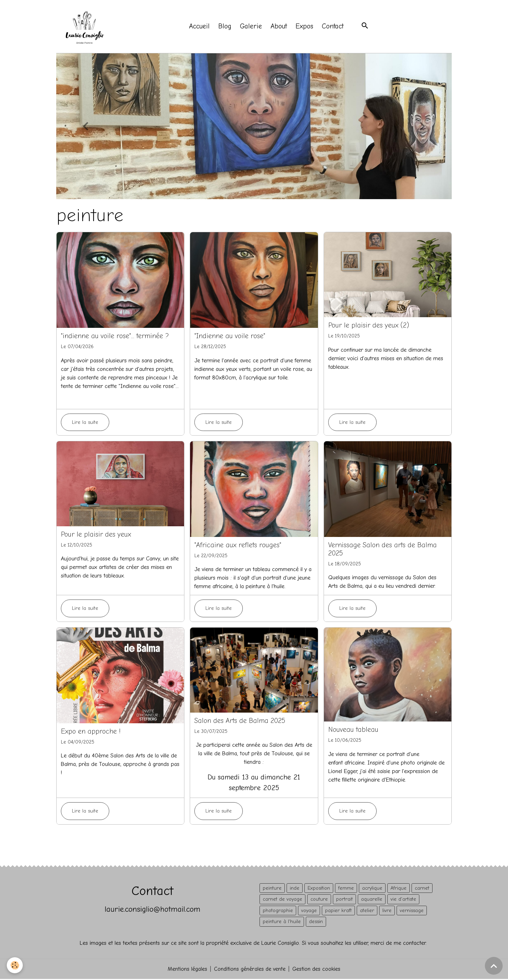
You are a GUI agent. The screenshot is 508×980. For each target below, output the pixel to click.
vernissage (412, 912)
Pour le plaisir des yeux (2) (369, 326)
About (279, 27)
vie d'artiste (403, 900)
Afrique (399, 889)
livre (387, 912)
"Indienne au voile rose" (230, 337)
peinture (272, 889)
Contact (333, 27)
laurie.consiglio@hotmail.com (152, 910)
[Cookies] (15, 965)
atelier (367, 912)
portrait (344, 900)
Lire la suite (85, 423)
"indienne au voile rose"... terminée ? (115, 337)
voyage (309, 912)
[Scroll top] (494, 966)
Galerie (252, 27)
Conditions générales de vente (249, 970)
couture (319, 900)
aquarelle (372, 900)
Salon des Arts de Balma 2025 (240, 722)
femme (346, 889)
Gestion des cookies (317, 970)
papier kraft (338, 912)
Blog (226, 27)
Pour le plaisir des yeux (96, 536)
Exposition (319, 889)
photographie (278, 912)
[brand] (86, 27)
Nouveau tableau (353, 731)
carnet (422, 889)
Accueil (200, 27)
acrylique (372, 889)
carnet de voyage (282, 900)
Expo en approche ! (91, 733)
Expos (305, 27)
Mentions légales (187, 970)
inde (295, 889)
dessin (316, 923)
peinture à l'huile (282, 923)
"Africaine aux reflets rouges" (238, 546)
